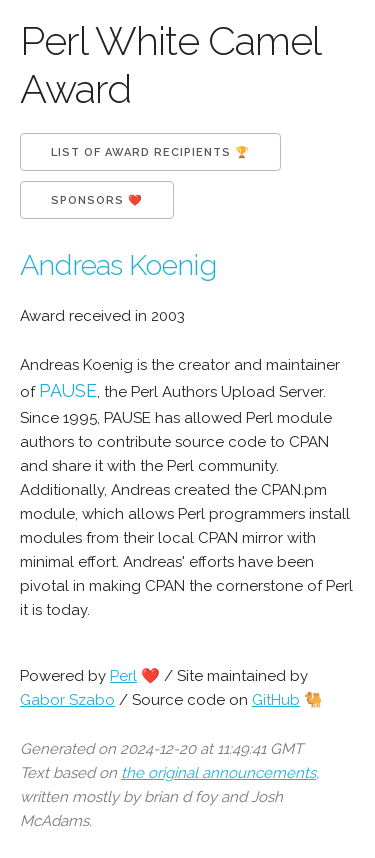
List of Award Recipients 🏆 (150, 152)
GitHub (276, 700)
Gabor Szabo (67, 700)
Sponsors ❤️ (97, 200)
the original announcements (218, 773)
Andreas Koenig (118, 265)
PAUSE (68, 390)
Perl (123, 676)
